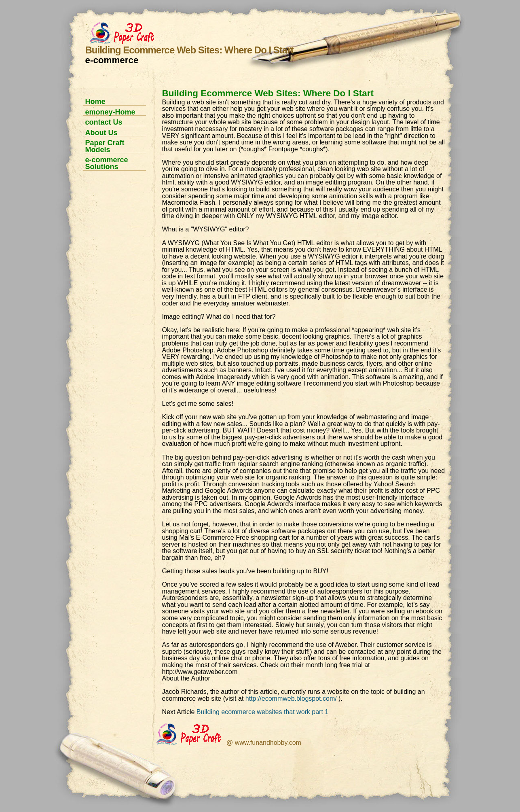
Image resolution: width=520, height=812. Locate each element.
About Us (101, 133)
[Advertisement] (112, 300)
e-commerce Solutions (107, 163)
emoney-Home (110, 112)
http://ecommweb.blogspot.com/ (291, 699)
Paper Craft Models (105, 146)
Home (95, 102)
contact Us (104, 122)
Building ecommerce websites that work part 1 (262, 712)
